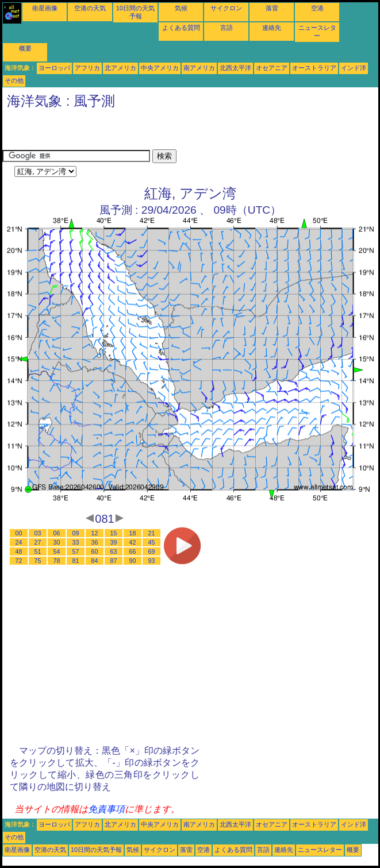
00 (19, 533)
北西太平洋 (235, 68)
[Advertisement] (137, 132)
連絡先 (272, 28)
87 (114, 561)
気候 (181, 8)
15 (114, 533)
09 (76, 533)
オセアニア (272, 68)
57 (76, 551)
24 (19, 542)
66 (133, 551)
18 (133, 533)
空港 (317, 8)
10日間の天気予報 (96, 850)
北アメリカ (120, 68)
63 (114, 551)
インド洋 (354, 68)
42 (133, 542)
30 (57, 542)
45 (152, 542)
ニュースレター (320, 850)
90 (133, 561)
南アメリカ (199, 68)
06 (57, 533)
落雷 (272, 8)
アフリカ (87, 68)
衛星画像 (45, 8)
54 (57, 551)
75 (38, 561)
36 (95, 542)
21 (152, 533)
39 (114, 542)
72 (19, 561)
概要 (25, 48)
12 (95, 533)
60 (95, 551)
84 (95, 561)
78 (57, 561)
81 (76, 561)
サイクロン (226, 8)
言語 (227, 28)
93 (152, 561)
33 (76, 542)
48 (19, 551)
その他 (14, 80)
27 (38, 542)
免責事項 (106, 809)
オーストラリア (314, 68)
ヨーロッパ (54, 68)
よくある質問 (181, 28)
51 (38, 551)
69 (152, 551)
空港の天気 (90, 8)
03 (38, 533)
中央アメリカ (160, 68)
